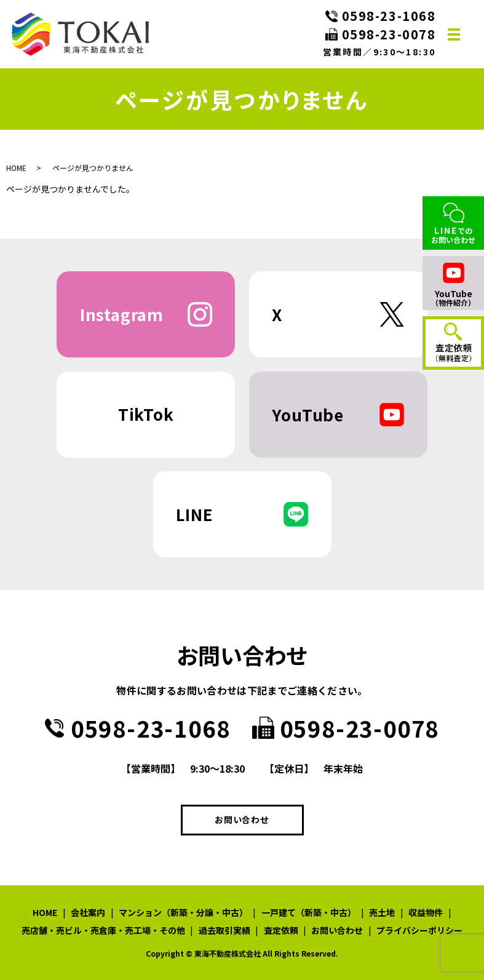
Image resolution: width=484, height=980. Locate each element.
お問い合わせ (242, 819)
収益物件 (426, 912)
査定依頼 (281, 930)
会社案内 (88, 912)
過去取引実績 (224, 930)
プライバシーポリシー (419, 930)
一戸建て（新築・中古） (309, 912)
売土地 (382, 912)
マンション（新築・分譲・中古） (183, 912)
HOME (16, 168)
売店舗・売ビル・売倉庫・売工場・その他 (103, 930)
